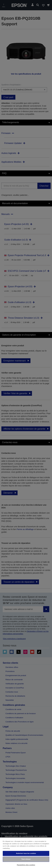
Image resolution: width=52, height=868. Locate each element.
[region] (26, 853)
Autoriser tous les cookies (26, 853)
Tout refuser (26, 859)
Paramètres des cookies (26, 865)
